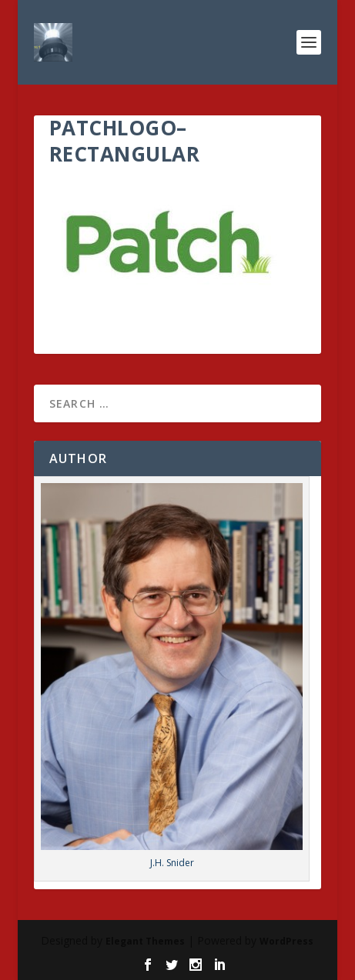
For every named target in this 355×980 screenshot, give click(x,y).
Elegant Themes (145, 941)
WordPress (286, 941)
